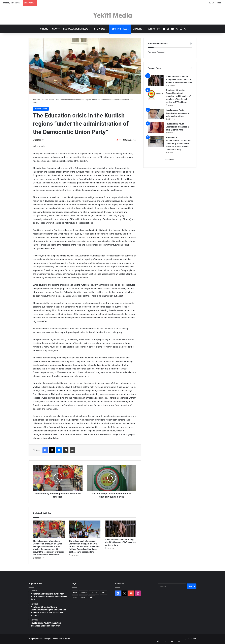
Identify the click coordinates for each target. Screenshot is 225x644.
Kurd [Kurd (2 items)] (75, 593)
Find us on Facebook (156, 52)
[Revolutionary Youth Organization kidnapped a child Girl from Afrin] (156, 128)
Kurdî (219, 3)
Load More (170, 160)
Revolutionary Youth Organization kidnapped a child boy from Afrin (177, 113)
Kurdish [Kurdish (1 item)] (84, 593)
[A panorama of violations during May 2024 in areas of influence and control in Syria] (121, 529)
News (55, 29)
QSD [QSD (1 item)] (75, 597)
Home (44, 29)
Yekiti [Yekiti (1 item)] (91, 597)
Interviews (99, 29)
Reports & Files (119, 29)
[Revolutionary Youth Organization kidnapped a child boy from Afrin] (156, 114)
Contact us (154, 29)
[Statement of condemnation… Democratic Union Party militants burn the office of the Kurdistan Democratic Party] (156, 141)
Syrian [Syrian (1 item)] (83, 597)
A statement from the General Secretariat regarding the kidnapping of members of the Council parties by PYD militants (178, 96)
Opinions (137, 29)
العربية (212, 3)
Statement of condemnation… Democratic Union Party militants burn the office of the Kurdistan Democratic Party (178, 144)
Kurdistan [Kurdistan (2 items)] (94, 593)
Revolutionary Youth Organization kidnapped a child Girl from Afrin (177, 127)
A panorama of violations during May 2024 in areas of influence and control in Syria (121, 542)
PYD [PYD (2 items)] (104, 593)
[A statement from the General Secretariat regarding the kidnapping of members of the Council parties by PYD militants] (156, 94)
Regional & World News (76, 29)
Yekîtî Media (65, 639)
